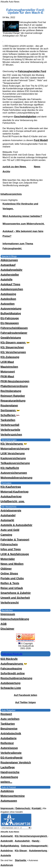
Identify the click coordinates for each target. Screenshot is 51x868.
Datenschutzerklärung (15, 619)
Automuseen (9, 801)
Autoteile (6, 855)
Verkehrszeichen (11, 435)
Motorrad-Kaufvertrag (15, 492)
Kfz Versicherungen (13, 352)
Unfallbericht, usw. (13, 501)
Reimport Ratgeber (13, 396)
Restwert (6, 714)
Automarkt (7, 520)
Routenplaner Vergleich (16, 762)
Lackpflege (8, 767)
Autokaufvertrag (11, 496)
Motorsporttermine (13, 796)
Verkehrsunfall (10, 425)
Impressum (8, 614)
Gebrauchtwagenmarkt (35, 846)
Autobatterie (9, 738)
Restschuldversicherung (16, 678)
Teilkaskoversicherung (15, 463)
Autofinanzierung (14, 664)
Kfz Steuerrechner (12, 347)
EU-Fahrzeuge (10, 318)
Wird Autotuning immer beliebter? (22, 216)
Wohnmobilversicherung (16, 478)
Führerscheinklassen (14, 328)
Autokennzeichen (12, 289)
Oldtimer (6, 569)
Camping (6, 535)
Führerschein (9, 544)
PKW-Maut (7, 376)
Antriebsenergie (11, 510)
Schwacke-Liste (11, 688)
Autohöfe (7, 279)
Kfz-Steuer (21, 851)
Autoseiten (8, 304)
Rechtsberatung (11, 391)
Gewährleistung (11, 338)
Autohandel (8, 515)
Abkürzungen (9, 260)
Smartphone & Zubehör (16, 593)
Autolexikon (8, 299)
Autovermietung (11, 309)
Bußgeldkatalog (11, 313)
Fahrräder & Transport (15, 540)
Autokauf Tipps (10, 284)
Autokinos (7, 791)
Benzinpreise (9, 729)
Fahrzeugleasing (11, 668)
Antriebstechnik (11, 733)
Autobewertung (11, 683)
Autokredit (7, 841)
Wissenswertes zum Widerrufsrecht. (24, 224)
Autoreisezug (9, 748)
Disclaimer (7, 629)
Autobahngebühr (11, 270)
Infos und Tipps (11, 549)
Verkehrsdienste (11, 753)
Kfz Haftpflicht (10, 468)
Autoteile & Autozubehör (16, 525)
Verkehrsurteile (10, 430)
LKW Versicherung (13, 453)
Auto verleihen (10, 719)
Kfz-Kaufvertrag (11, 487)
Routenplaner (9, 405)
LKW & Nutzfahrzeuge (15, 554)
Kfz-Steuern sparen (15, 342)
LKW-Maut (7, 362)
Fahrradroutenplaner (14, 333)
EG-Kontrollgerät (11, 758)
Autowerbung (9, 777)
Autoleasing (8, 294)
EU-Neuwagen (10, 323)
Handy (36, 841)
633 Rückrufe (9, 659)
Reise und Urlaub (12, 588)
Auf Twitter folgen (26, 702)
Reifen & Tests (10, 583)
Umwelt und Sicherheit (15, 598)
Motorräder (8, 559)
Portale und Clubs (12, 578)
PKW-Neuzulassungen (15, 381)
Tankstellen (8, 420)
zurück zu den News (15, 167)
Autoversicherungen (14, 473)
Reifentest (7, 743)
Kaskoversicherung (13, 458)
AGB (4, 624)
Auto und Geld (10, 530)
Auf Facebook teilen (26, 695)
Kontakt (37, 808)
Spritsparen (10, 410)
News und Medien (12, 564)
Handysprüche (10, 772)
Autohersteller (10, 275)
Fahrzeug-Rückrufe (12, 654)
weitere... (6, 782)
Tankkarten (8, 724)
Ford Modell (41, 140)
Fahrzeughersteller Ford (32, 71)
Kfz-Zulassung (10, 357)
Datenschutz (23, 808)
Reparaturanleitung (13, 401)
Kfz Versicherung (14, 444)
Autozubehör (23, 841)
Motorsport (8, 372)
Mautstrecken (9, 367)
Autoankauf (8, 265)
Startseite (21, 860)
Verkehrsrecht (10, 603)
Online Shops (9, 573)
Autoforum (7, 865)
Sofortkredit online (13, 673)
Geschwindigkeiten (25, 117)
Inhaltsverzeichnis (11, 194)
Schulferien (10, 415)
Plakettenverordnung (14, 386)
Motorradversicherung (15, 449)
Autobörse (7, 851)
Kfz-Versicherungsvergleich (31, 836)
